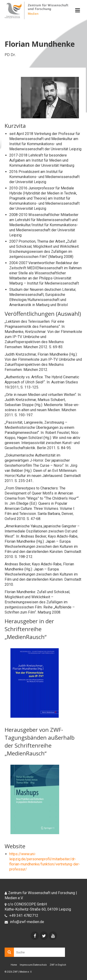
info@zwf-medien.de (24, 922)
